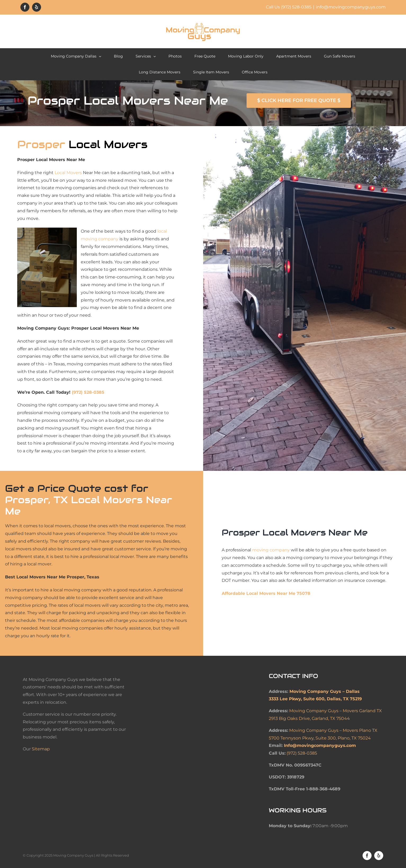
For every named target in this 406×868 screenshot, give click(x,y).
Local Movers (68, 173)
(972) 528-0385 (88, 392)
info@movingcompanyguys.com (351, 7)
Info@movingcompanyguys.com (320, 745)
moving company (271, 550)
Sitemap (41, 749)
